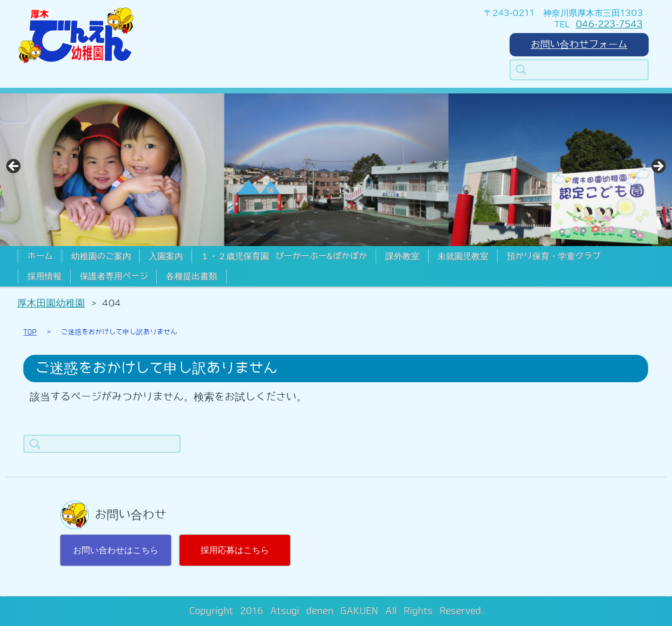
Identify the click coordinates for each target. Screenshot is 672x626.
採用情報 (44, 276)
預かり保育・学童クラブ (554, 256)
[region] (336, 170)
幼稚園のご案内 (101, 256)
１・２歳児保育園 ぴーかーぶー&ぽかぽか (284, 256)
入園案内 (166, 256)
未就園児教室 (463, 256)
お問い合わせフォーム (579, 44)
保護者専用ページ (114, 276)
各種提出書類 (192, 276)
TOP (30, 332)
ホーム (40, 256)
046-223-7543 (609, 24)
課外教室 (402, 256)
